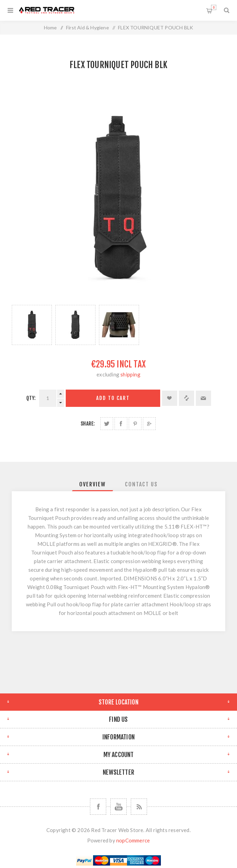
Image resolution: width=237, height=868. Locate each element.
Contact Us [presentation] (141, 484)
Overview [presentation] (93, 484)
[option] (32, 325)
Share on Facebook (121, 424)
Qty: (31, 398)
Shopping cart (214, 7)
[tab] (93, 484)
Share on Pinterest (135, 424)
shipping (130, 374)
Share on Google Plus (149, 424)
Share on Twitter (107, 424)
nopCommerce (133, 840)
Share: (88, 424)
